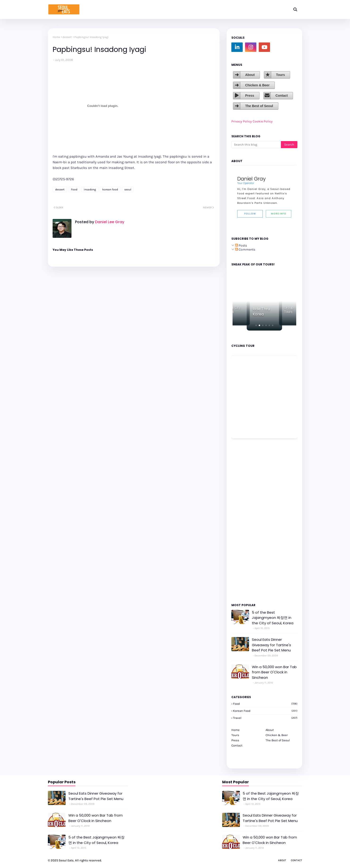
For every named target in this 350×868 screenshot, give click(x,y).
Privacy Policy (242, 121)
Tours (280, 75)
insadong (90, 189)
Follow (250, 214)
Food (74, 189)
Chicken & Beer (257, 85)
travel (265, 718)
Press (250, 96)
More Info (279, 214)
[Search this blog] (256, 145)
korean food (110, 189)
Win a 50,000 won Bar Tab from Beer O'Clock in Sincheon (274, 672)
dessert (67, 37)
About (250, 75)
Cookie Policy (263, 121)
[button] (256, 325)
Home (56, 37)
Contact (282, 96)
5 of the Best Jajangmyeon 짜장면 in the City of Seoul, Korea (273, 618)
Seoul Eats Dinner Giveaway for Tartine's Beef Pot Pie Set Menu (271, 645)
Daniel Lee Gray (109, 222)
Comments (245, 249)
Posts (241, 245)
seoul (128, 189)
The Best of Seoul (259, 106)
